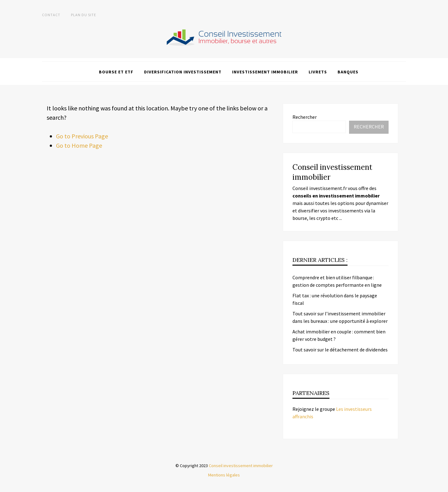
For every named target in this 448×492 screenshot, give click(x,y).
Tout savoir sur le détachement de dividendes (340, 350)
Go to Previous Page (82, 136)
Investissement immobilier (265, 72)
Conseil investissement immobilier (241, 466)
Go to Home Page (79, 145)
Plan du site (84, 15)
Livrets (318, 72)
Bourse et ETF (116, 72)
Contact (51, 15)
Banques (348, 72)
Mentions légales (224, 475)
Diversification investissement (183, 72)
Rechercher (305, 117)
